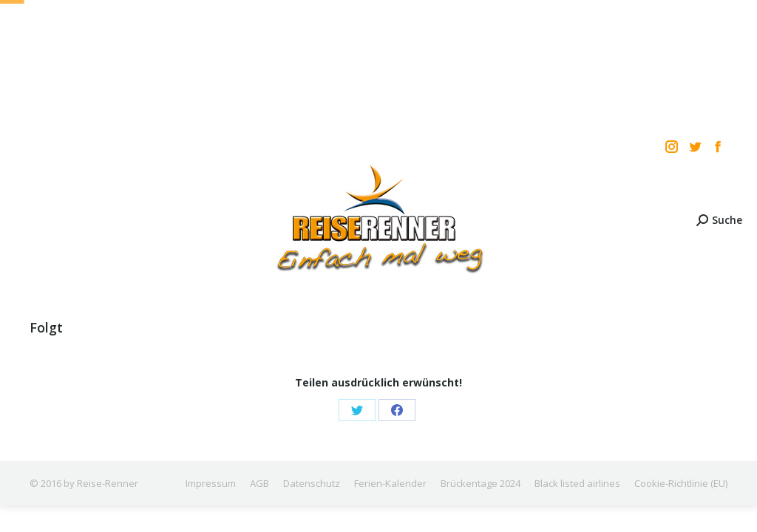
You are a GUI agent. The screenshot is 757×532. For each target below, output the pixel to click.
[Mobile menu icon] (24, 220)
